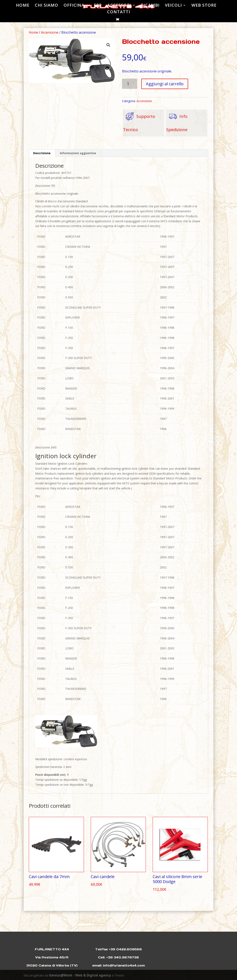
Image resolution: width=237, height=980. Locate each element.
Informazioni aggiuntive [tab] (78, 153)
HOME (23, 6)
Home (33, 32)
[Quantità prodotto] (130, 84)
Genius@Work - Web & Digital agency (80, 975)
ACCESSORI (119, 6)
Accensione (50, 32)
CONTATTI (119, 12)
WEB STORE (204, 6)
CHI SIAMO (47, 6)
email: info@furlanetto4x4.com (118, 965)
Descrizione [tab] (42, 153)
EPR (98, 6)
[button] (108, 45)
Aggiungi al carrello (165, 84)
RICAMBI (150, 6)
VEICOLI (173, 6)
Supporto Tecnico (139, 121)
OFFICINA (74, 6)
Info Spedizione (177, 121)
